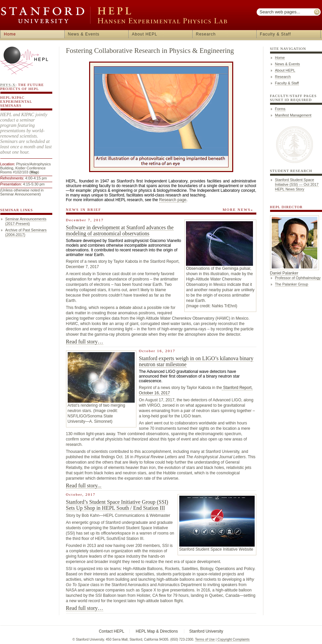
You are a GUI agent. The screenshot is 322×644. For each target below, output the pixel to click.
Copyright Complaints (234, 639)
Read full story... (84, 486)
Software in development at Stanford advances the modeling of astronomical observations (120, 230)
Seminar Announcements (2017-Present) (26, 221)
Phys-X (8, 85)
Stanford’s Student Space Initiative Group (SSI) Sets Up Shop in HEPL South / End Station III (117, 505)
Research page (173, 200)
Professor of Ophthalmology (298, 278)
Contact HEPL (112, 631)
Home (10, 34)
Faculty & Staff (276, 34)
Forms (280, 109)
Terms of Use (205, 639)
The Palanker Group (292, 284)
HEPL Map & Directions (157, 631)
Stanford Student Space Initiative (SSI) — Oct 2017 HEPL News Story (297, 184)
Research (206, 34)
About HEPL (145, 34)
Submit (317, 12)
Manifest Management (293, 115)
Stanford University (206, 631)
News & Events (84, 34)
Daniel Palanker (284, 273)
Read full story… (85, 342)
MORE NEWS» (238, 210)
